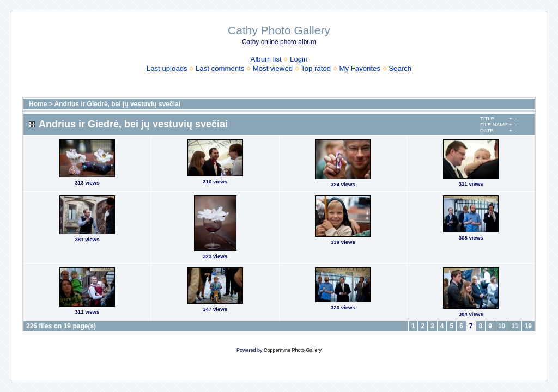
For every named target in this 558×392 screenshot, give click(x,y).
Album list (266, 59)
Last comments (220, 68)
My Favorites (360, 68)
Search (400, 68)
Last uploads (167, 68)
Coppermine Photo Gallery (293, 350)
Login (299, 59)
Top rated (316, 68)
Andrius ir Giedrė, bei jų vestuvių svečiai (117, 104)
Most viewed (273, 68)
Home (38, 104)
